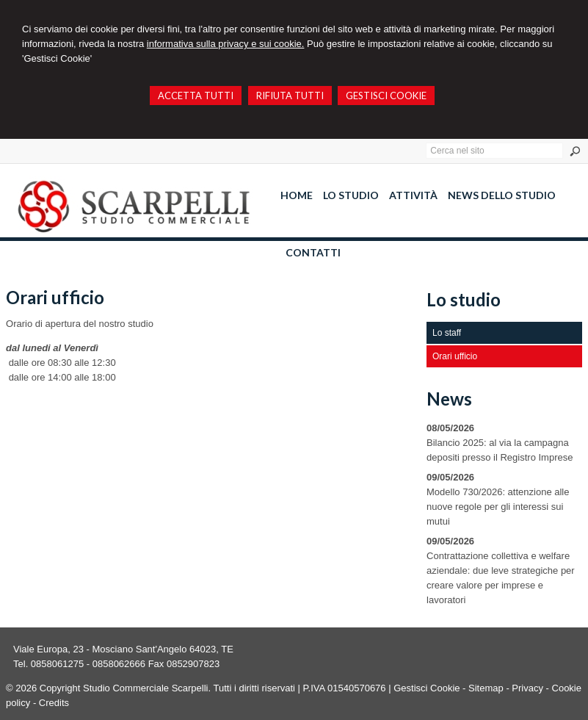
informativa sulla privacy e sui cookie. (226, 44)
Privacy (527, 688)
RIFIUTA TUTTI (290, 96)
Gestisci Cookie (427, 688)
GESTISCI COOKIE (386, 96)
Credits (54, 703)
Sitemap (486, 688)
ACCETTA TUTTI (196, 96)
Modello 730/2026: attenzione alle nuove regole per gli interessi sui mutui (498, 507)
